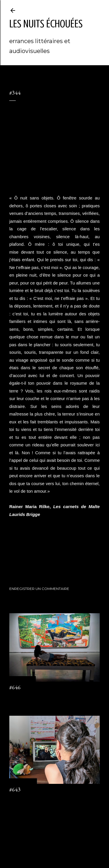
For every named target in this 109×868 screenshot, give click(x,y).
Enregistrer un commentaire (39, 589)
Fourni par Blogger (55, 836)
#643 (15, 789)
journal (30, 560)
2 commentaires (23, 799)
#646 (15, 687)
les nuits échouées (46, 24)
